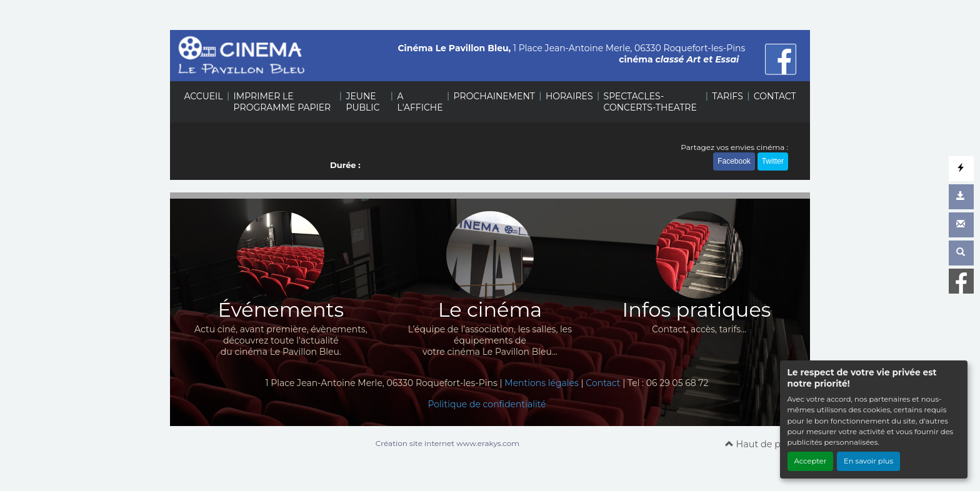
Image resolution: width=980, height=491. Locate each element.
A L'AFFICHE (420, 102)
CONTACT (775, 96)
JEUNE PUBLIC (362, 102)
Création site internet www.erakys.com (447, 443)
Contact (603, 383)
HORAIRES (569, 96)
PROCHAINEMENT (494, 96)
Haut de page (761, 444)
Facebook (734, 161)
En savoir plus (868, 461)
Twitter (773, 161)
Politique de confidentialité (487, 404)
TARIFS (727, 96)
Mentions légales (542, 383)
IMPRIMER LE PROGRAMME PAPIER (282, 102)
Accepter (811, 461)
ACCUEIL (203, 96)
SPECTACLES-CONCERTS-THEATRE (650, 102)
